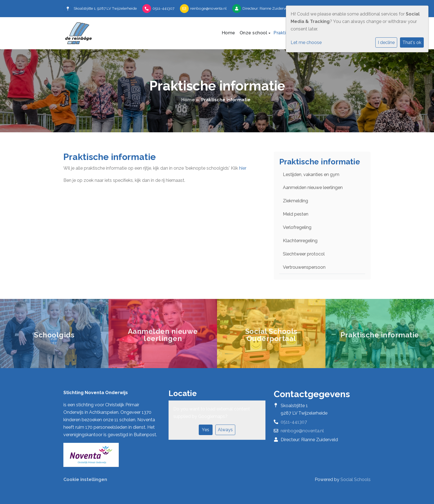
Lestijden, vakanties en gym (311, 175)
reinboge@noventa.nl (208, 8)
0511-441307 (163, 8)
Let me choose (306, 42)
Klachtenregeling (300, 241)
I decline (386, 42)
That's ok (412, 42)
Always (225, 430)
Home (228, 33)
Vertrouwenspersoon (304, 267)
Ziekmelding (295, 201)
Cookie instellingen (85, 480)
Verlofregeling (297, 227)
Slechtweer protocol (304, 254)
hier (243, 168)
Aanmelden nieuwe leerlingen (313, 188)
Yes (206, 430)
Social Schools (356, 480)
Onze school (254, 33)
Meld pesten (296, 214)
